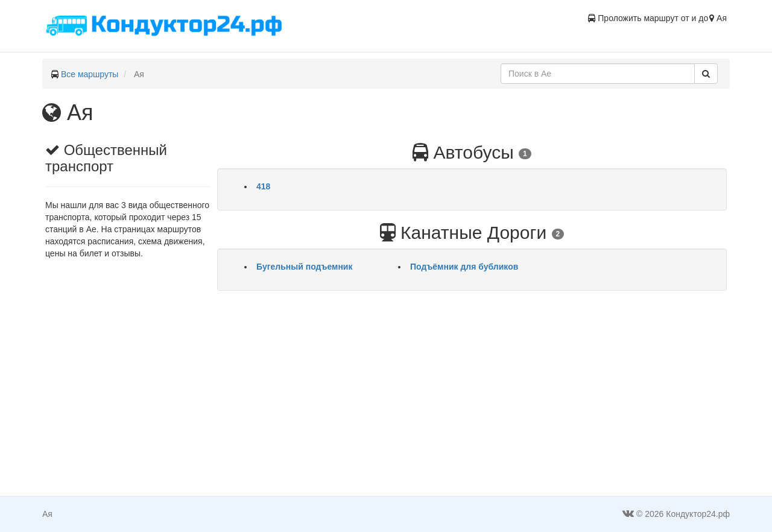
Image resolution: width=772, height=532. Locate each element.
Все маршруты (90, 74)
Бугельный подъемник (304, 267)
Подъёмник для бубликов (464, 267)
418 (263, 186)
